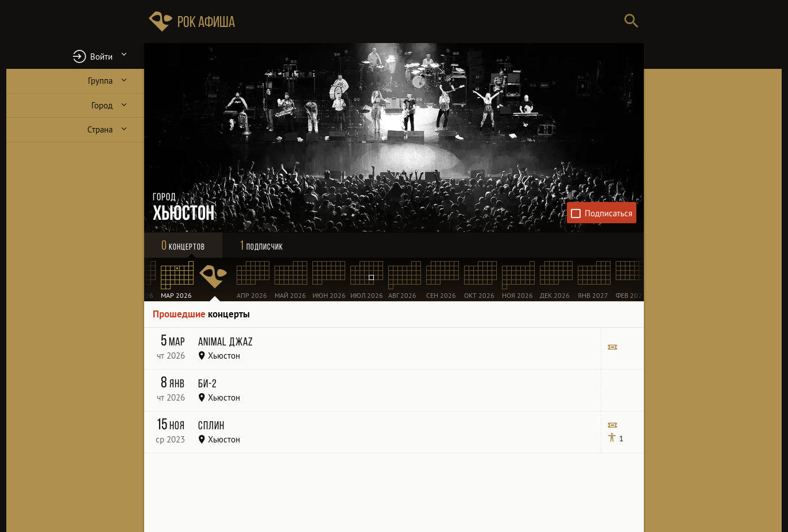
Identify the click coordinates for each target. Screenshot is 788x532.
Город (102, 105)
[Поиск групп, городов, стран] (428, 22)
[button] (75, 56)
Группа (100, 81)
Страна (100, 129)
